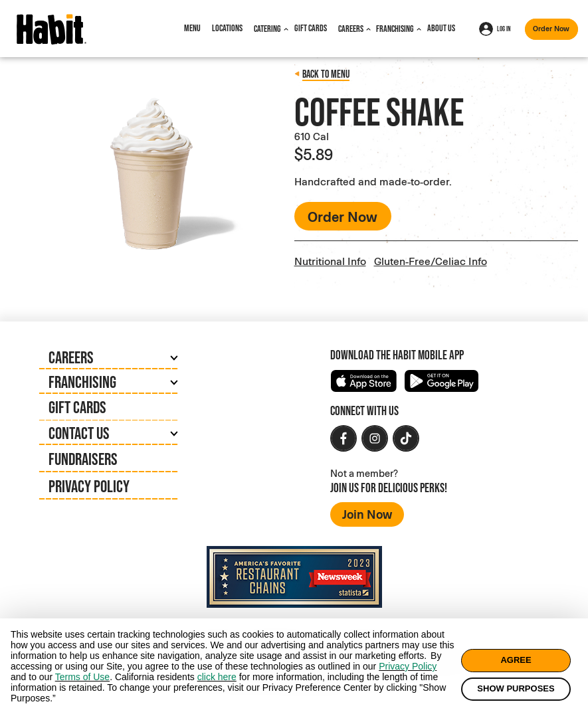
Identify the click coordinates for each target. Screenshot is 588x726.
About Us (441, 28)
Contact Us (79, 433)
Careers (351, 29)
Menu (192, 28)
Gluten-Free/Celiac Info (431, 261)
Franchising (395, 29)
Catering (267, 29)
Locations (227, 28)
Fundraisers (83, 459)
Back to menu (326, 74)
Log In (495, 29)
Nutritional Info (330, 261)
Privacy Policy (89, 486)
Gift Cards (311, 28)
